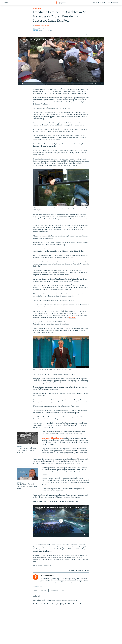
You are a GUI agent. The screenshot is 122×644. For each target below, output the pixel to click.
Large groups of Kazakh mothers (52, 438)
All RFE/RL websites (113, 3)
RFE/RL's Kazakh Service (42, 25)
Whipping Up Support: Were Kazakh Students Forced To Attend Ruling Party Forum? (62, 508)
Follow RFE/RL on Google (99, 3)
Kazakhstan (37, 8)
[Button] (87, 35)
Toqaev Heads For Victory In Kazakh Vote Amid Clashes (38, 40)
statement (72, 318)
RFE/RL (38, 510)
